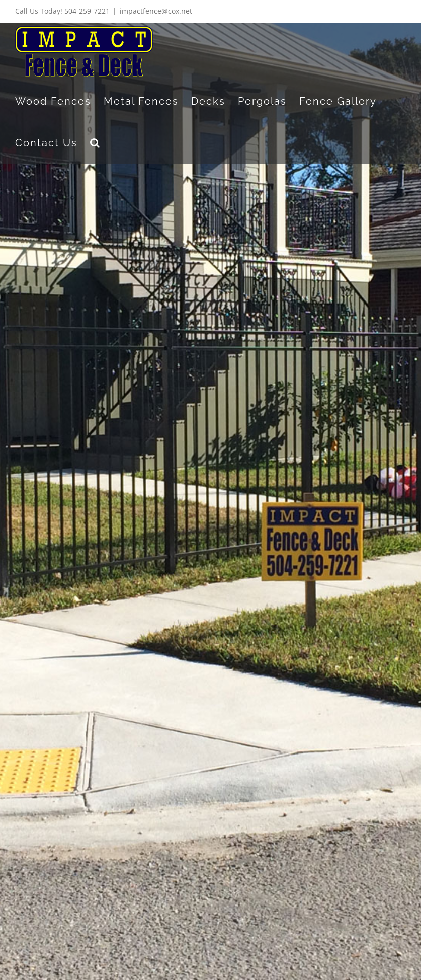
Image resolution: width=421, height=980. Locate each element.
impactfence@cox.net (156, 11)
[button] (95, 143)
